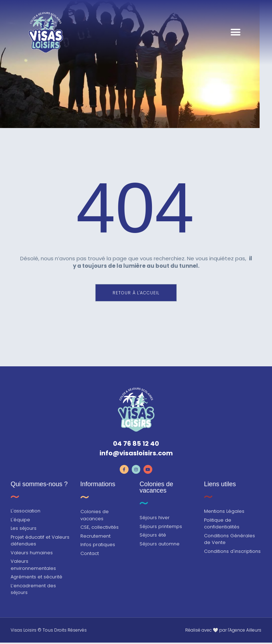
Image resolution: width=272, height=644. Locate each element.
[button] (235, 43)
